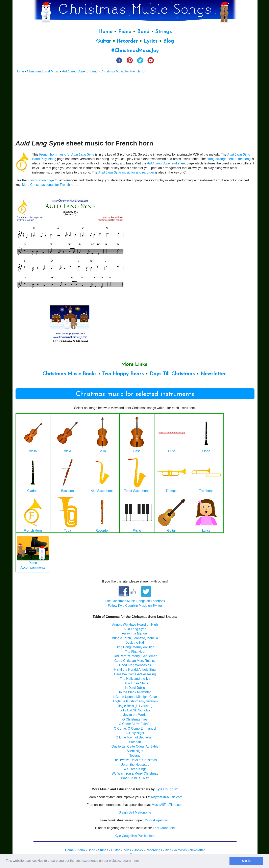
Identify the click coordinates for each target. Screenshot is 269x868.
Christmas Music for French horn (124, 71)
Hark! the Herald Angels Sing (135, 670)
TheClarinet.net (164, 828)
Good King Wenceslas (135, 665)
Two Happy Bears (123, 374)
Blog (169, 41)
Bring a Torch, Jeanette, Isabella (135, 638)
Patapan (135, 742)
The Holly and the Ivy (135, 679)
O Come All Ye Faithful (135, 724)
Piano (125, 32)
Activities (180, 850)
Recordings (154, 850)
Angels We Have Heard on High (135, 625)
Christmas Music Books (69, 374)
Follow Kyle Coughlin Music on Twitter (135, 606)
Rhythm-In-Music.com (167, 797)
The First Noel (135, 652)
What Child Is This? (135, 778)
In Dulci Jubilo (135, 688)
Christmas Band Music (43, 71)
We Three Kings (135, 769)
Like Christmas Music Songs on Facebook (135, 601)
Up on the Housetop (135, 765)
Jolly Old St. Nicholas (135, 710)
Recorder (127, 41)
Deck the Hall (135, 643)
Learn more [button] (131, 861)
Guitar (103, 41)
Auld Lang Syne (135, 629)
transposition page (41, 180)
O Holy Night (135, 733)
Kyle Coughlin (166, 789)
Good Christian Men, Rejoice (135, 661)
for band (80, 71)
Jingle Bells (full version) (135, 706)
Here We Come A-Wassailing (135, 674)
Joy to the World (135, 715)
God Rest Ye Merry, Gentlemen (135, 656)
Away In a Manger (135, 633)
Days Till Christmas (172, 374)
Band (144, 32)
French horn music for (67, 154)
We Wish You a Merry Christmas (135, 773)
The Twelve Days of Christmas (135, 760)
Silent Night (135, 751)
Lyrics (150, 41)
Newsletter (213, 374)
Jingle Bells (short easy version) (135, 701)
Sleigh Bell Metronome (135, 812)
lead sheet (166, 163)
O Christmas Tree (135, 719)
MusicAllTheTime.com (167, 805)
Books (138, 850)
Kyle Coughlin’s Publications (135, 836)
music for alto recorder (126, 172)
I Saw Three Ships (135, 683)
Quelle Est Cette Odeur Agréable (135, 746)
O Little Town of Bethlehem (135, 737)
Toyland (135, 756)
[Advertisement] (135, 106)
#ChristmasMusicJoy (135, 51)
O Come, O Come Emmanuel (135, 728)
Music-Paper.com (157, 820)
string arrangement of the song (229, 159)
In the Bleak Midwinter (135, 692)
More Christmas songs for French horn (50, 185)
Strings (163, 32)
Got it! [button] (246, 861)
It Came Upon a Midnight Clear (135, 697)
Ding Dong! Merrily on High (135, 647)
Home (105, 32)
